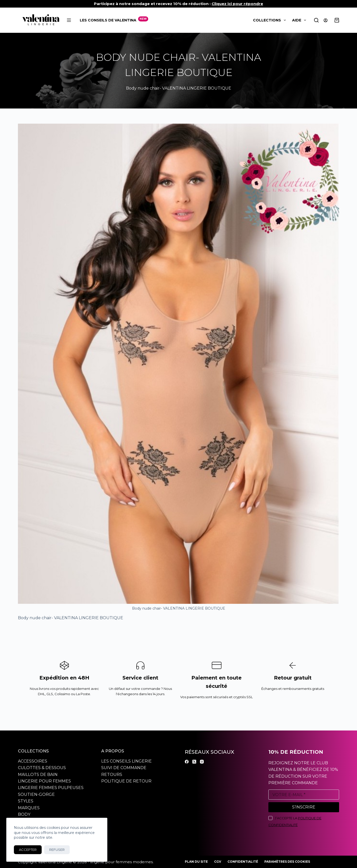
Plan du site (196, 862)
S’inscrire (304, 807)
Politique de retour (126, 781)
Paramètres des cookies (287, 862)
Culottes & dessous (42, 768)
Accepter (28, 850)
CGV (218, 862)
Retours (112, 775)
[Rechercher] (316, 20)
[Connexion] (326, 20)
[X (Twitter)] (194, 762)
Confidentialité (243, 862)
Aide (300, 20)
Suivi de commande (124, 768)
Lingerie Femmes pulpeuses (51, 788)
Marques (29, 808)
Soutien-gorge (36, 794)
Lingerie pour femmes (44, 781)
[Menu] (69, 20)
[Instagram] (202, 762)
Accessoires (33, 761)
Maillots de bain (38, 775)
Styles (26, 801)
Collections (270, 20)
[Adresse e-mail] (304, 795)
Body (24, 814)
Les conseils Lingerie (126, 761)
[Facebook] (187, 762)
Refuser (57, 850)
